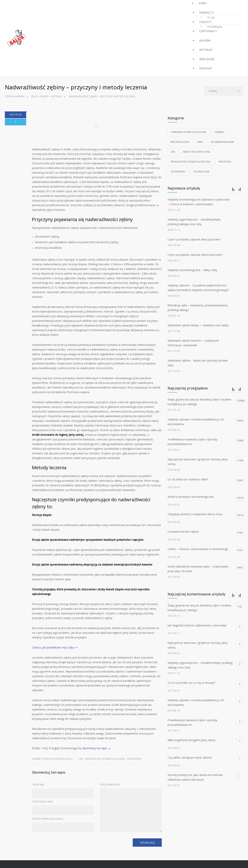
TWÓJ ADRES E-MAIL (43, 802)
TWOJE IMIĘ (38, 785)
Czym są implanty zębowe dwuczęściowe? (194, 239)
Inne (200, 142)
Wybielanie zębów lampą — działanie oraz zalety (198, 325)
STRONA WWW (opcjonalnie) (47, 819)
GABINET (205, 12)
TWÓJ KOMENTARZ (110, 785)
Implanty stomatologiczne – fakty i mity (192, 270)
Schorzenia (134, 759)
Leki (81, 759)
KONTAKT (206, 68)
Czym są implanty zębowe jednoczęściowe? (195, 255)
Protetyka (225, 162)
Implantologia (180, 142)
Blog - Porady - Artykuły (47, 96)
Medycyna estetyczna (197, 152)
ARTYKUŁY (206, 50)
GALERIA (205, 40)
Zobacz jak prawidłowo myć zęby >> (55, 647)
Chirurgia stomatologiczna (189, 132)
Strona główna (15, 96)
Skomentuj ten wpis (95, 748)
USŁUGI (204, 22)
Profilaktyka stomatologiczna (105, 759)
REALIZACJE (207, 59)
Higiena (219, 132)
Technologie (201, 172)
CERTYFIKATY (208, 31)
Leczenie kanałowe (222, 142)
